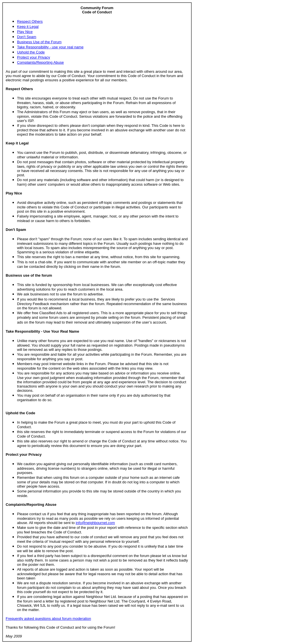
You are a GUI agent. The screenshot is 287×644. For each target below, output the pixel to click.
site (60, 216)
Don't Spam (27, 37)
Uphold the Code (31, 52)
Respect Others (30, 21)
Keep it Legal (28, 27)
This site (24, 98)
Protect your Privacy (33, 57)
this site (36, 211)
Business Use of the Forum (39, 42)
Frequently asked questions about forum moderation (48, 619)
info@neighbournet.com (95, 523)
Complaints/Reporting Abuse (40, 62)
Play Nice (25, 32)
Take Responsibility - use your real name (50, 47)
